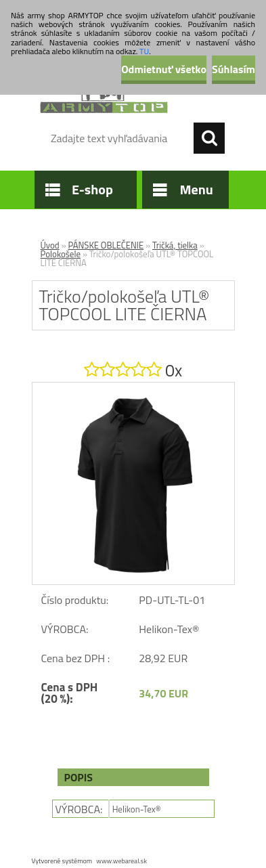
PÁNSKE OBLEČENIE (106, 245)
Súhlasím (234, 69)
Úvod (50, 245)
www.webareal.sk (121, 861)
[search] (209, 138)
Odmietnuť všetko (164, 69)
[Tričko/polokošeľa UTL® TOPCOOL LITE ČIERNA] (133, 388)
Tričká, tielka (175, 245)
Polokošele (61, 254)
